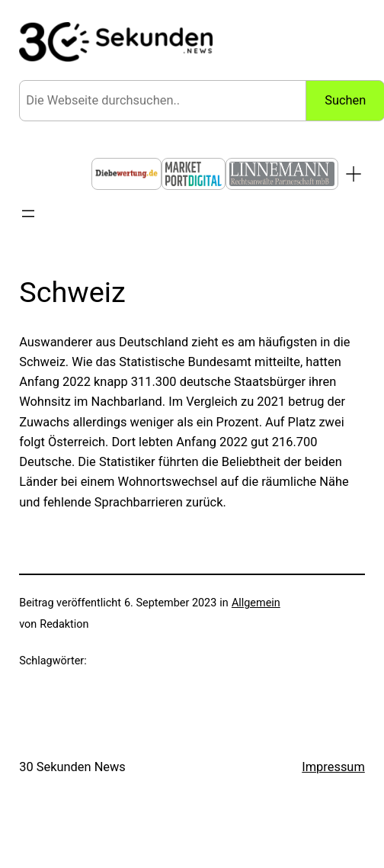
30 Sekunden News (72, 767)
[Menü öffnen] (28, 214)
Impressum (333, 767)
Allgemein (256, 603)
